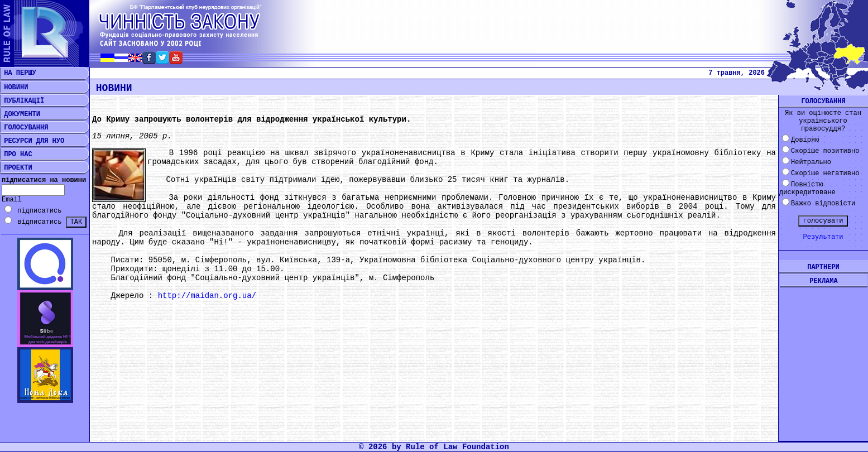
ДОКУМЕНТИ (20, 114)
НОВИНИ (14, 88)
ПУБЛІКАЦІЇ (22, 101)
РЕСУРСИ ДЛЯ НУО (32, 141)
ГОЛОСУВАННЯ (24, 128)
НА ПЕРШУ (18, 73)
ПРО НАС (16, 155)
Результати (823, 237)
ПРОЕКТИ (16, 168)
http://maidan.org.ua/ (207, 296)
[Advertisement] (823, 355)
